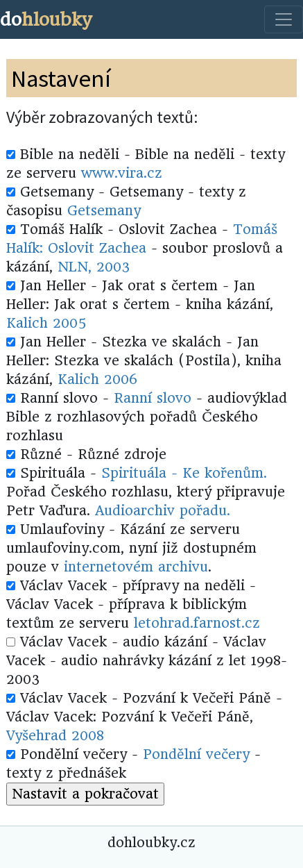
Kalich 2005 (46, 323)
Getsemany (104, 211)
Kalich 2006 (97, 379)
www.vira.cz (122, 173)
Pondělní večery (196, 754)
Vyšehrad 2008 (55, 736)
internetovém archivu (136, 567)
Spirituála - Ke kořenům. (184, 473)
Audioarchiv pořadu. (163, 511)
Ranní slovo (153, 398)
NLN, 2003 (94, 267)
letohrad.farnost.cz (197, 623)
